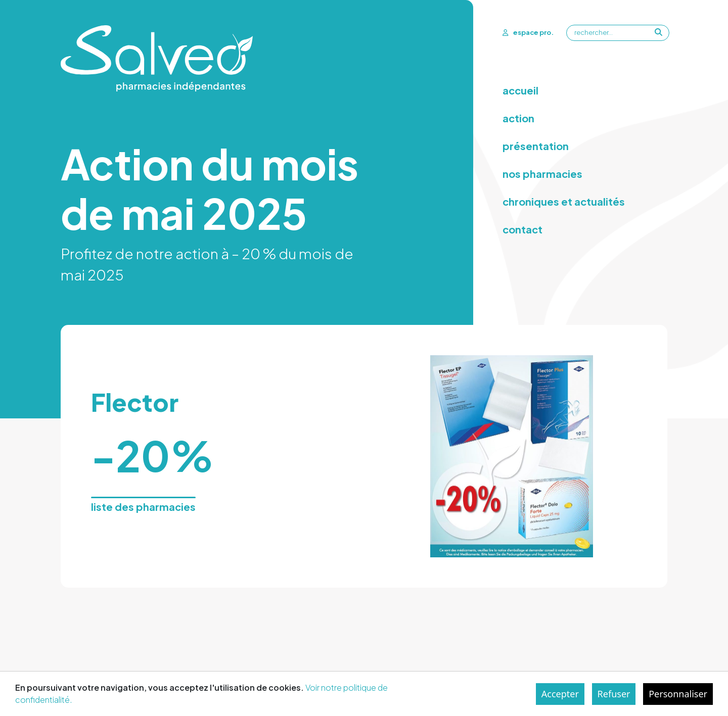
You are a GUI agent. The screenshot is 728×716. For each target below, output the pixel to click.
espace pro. (528, 32)
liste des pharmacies (143, 507)
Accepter (560, 694)
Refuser (614, 694)
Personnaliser (678, 694)
